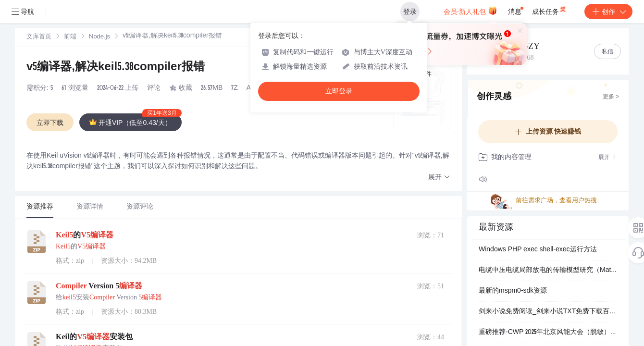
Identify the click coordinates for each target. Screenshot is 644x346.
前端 (70, 37)
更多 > (611, 97)
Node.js (99, 37)
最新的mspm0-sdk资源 (513, 291)
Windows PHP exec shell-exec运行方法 (538, 250)
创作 (608, 12)
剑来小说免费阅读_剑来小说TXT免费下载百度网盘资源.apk (548, 312)
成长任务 (546, 12)
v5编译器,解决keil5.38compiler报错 (116, 68)
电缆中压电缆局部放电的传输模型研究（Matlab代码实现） (548, 271)
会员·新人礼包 (475, 12)
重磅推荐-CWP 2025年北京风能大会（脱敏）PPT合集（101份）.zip (548, 333)
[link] (39, 37)
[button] (439, 178)
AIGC (255, 88)
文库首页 (39, 37)
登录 (420, 12)
